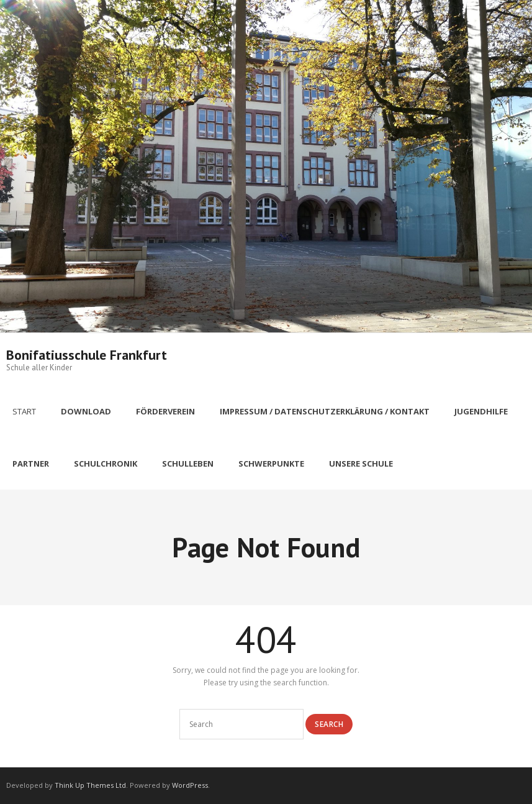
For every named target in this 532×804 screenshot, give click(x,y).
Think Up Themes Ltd (90, 785)
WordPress (190, 785)
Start (24, 411)
